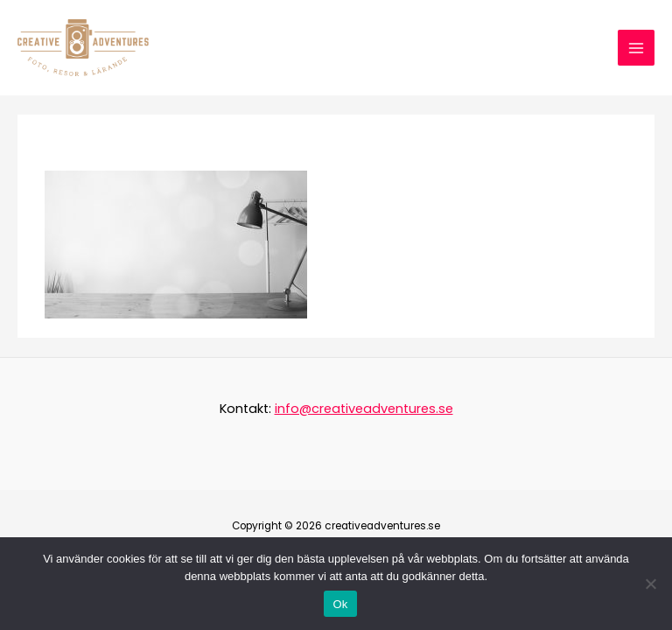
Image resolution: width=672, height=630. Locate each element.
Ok (340, 604)
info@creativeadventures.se (364, 409)
